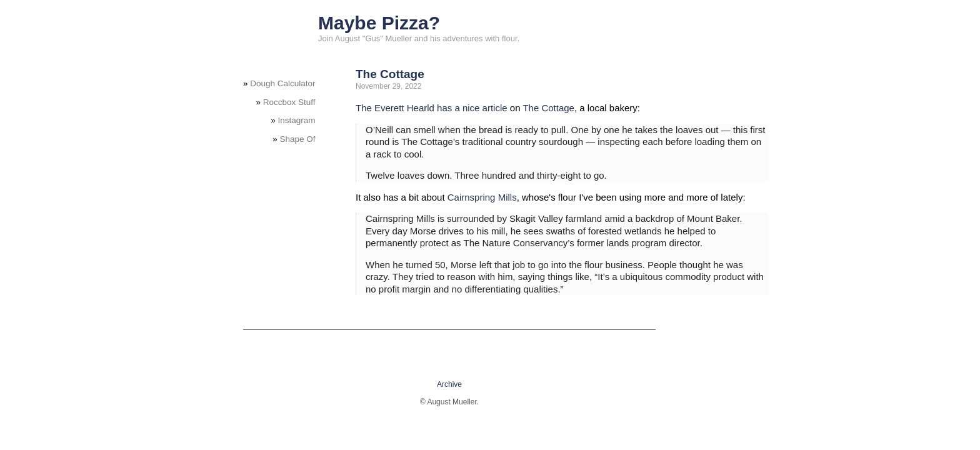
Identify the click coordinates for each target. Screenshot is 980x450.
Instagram (297, 120)
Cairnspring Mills (482, 197)
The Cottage (390, 74)
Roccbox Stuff (289, 102)
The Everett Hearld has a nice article (432, 108)
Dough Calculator (282, 83)
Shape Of (298, 139)
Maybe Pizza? (379, 23)
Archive (449, 384)
